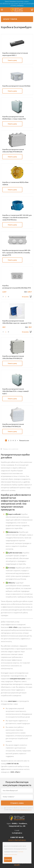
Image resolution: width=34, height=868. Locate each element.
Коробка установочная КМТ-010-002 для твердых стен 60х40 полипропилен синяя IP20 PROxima (17, 217)
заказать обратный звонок (17, 840)
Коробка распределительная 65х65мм (16, 86)
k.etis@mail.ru (17, 833)
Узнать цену (12, 60)
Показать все (24, 440)
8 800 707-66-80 (17, 837)
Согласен (8, 859)
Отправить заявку (17, 803)
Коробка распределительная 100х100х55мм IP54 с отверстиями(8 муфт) (15, 391)
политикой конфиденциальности (22, 810)
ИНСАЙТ (17, 865)
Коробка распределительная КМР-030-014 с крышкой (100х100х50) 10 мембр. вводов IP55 (17, 253)
